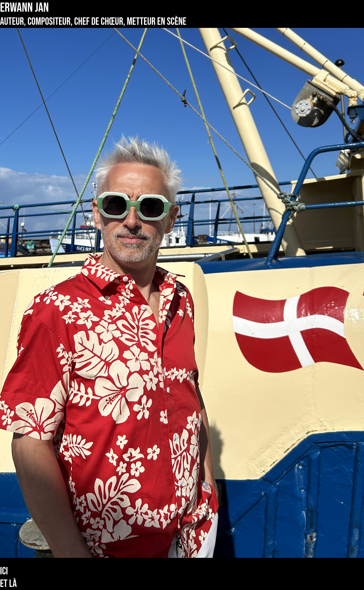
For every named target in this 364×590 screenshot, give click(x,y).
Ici (4, 571)
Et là (8, 584)
